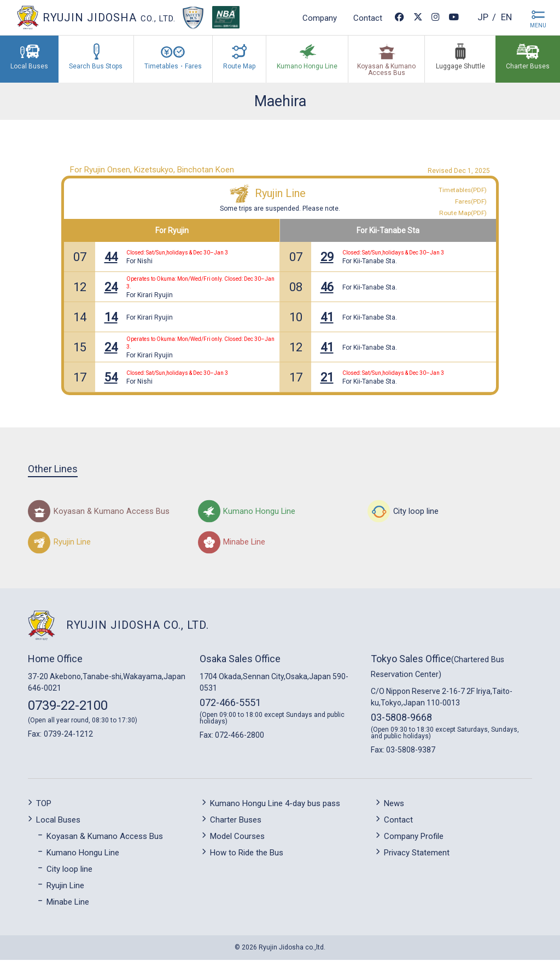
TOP (44, 804)
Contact (364, 18)
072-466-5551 (230, 704)
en (505, 17)
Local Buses (58, 821)
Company (316, 18)
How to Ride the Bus (247, 854)
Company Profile (414, 837)
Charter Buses (236, 821)
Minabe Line (68, 903)
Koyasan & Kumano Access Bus (105, 837)
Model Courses (237, 837)
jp (480, 17)
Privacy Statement (417, 854)
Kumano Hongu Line (83, 854)
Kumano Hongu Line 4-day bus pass (275, 804)
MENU (538, 25)
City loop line (69, 870)
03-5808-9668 (401, 719)
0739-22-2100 (68, 707)
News (394, 804)
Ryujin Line (280, 193)
